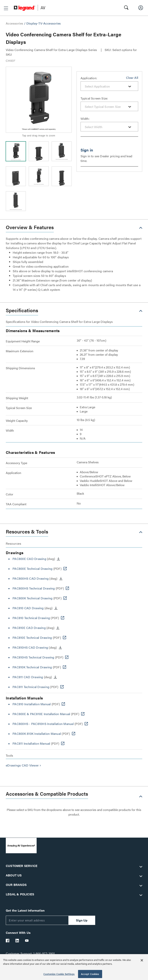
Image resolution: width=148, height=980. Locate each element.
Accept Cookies (90, 974)
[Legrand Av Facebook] (8, 941)
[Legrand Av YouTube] (27, 941)
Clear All (132, 78)
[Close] (142, 960)
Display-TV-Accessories (44, 23)
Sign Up (82, 920)
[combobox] (109, 86)
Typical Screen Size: (94, 98)
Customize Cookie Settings (59, 974)
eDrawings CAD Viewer (24, 765)
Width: (85, 119)
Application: (89, 78)
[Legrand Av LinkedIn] (17, 941)
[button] (6, 8)
